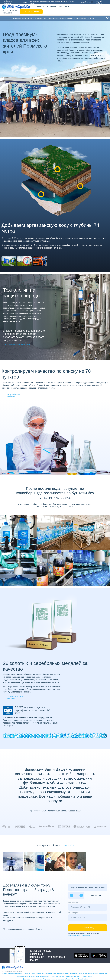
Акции (25, 2)
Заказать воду (88, 928)
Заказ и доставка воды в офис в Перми (73, 976)
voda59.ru (70, 845)
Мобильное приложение (7, 2)
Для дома (51, 6)
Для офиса (64, 6)
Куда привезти (73, 902)
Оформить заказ (31, 11)
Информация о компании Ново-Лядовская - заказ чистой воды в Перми (53, 2)
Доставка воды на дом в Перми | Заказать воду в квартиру (38, 976)
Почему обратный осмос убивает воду (16, 344)
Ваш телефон (73, 913)
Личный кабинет (102, 2)
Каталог (40, 6)
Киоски (82, 2)
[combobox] (88, 907)
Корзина (88, 2)
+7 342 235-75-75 (9, 11)
